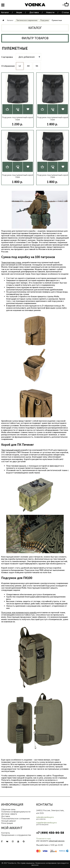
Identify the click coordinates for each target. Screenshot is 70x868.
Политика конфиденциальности (16, 812)
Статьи (65, 12)
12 (20, 66)
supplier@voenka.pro (46, 823)
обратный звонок (57, 841)
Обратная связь (8, 809)
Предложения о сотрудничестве (16, 835)
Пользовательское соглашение (16, 818)
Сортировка (7, 57)
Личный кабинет (9, 821)
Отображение (8, 66)
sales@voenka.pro (45, 817)
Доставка (34, 12)
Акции (19, 12)
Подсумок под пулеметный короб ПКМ (18, 118)
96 (37, 66)
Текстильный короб (11, 450)
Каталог (5, 12)
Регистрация (7, 823)
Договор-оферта (9, 814)
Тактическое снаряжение (27, 20)
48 (28, 66)
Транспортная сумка (11, 262)
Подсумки (44, 20)
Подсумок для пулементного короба (19, 613)
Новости (50, 12)
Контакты (6, 833)
